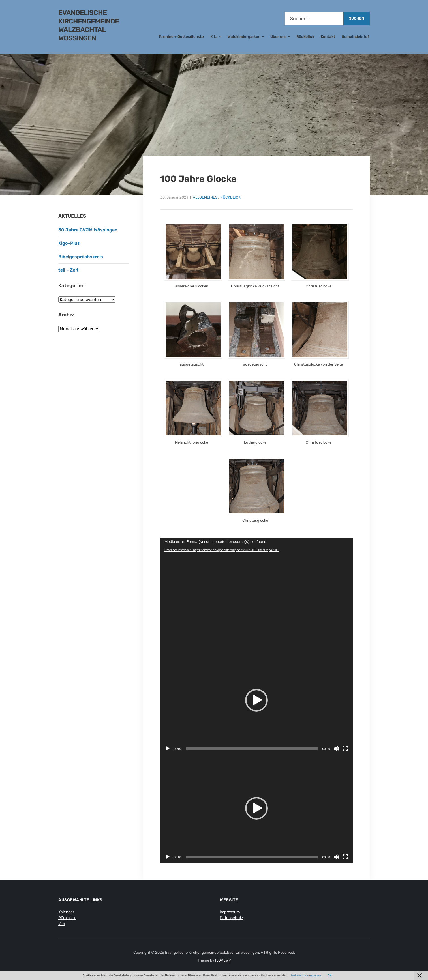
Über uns (278, 37)
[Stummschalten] (336, 749)
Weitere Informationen (306, 975)
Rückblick (305, 37)
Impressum (230, 912)
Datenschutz (231, 918)
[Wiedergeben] (168, 749)
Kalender (66, 912)
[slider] (252, 749)
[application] (256, 592)
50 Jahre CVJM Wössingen (88, 230)
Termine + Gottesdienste (181, 37)
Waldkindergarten (244, 37)
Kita (214, 37)
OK (330, 975)
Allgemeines (205, 197)
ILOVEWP (223, 960)
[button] (256, 700)
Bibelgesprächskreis (81, 257)
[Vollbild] (345, 749)
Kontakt (328, 37)
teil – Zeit (68, 270)
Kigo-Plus (69, 243)
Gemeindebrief (355, 37)
